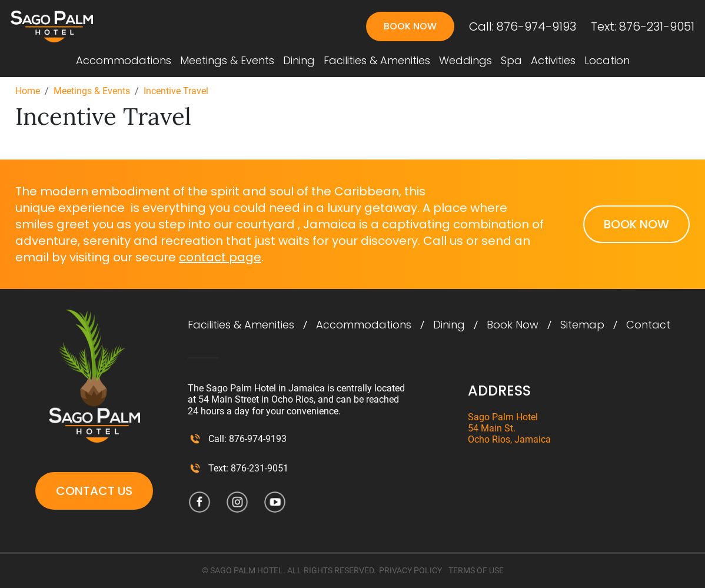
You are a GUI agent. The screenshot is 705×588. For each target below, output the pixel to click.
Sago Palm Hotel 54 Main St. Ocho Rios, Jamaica (509, 428)
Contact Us (94, 491)
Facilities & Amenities (377, 61)
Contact (648, 325)
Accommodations (124, 61)
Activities (553, 61)
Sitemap (582, 325)
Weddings (465, 61)
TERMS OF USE (476, 570)
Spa (511, 61)
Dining (299, 61)
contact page (220, 257)
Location (607, 61)
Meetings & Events (227, 61)
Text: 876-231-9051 (643, 26)
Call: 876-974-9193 (523, 26)
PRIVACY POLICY (410, 570)
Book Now (410, 26)
